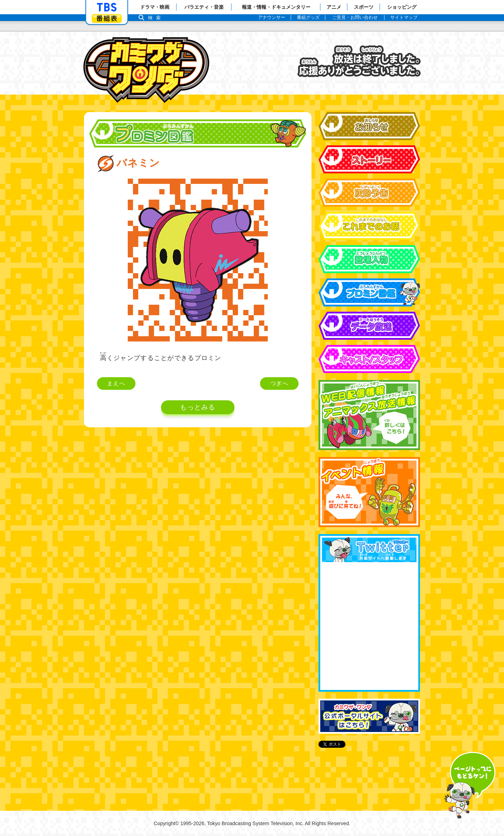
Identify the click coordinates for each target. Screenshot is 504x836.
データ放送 (369, 326)
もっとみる (198, 407)
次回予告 (369, 193)
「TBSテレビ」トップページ (107, 7)
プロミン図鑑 (369, 292)
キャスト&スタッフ (369, 359)
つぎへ (279, 383)
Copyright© (166, 823)
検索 (156, 18)
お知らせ (369, 126)
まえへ (116, 383)
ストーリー (369, 159)
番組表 (107, 18)
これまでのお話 (369, 226)
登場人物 (369, 259)
